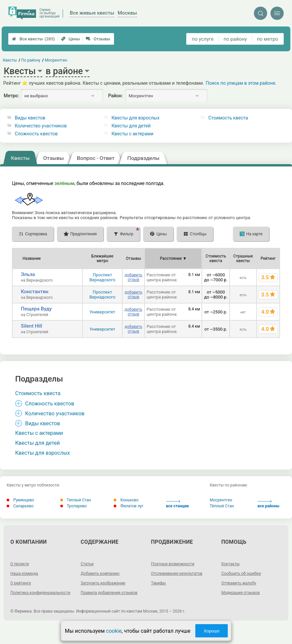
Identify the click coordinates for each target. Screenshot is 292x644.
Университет (102, 312)
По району (31, 60)
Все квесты (33, 39)
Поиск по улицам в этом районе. (241, 83)
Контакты (231, 564)
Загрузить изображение (103, 583)
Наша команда (24, 574)
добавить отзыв (133, 277)
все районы (268, 504)
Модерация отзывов (241, 593)
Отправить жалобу (239, 583)
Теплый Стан (76, 500)
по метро (267, 39)
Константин (35, 292)
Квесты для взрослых (135, 118)
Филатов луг (128, 506)
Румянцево (20, 500)
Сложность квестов (36, 134)
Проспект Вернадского (103, 277)
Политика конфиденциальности (40, 593)
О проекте (20, 564)
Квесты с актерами (132, 134)
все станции (177, 504)
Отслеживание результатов (177, 574)
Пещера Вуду (36, 309)
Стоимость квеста (228, 118)
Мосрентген (221, 500)
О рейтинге (21, 583)
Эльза (28, 274)
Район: (115, 96)
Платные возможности (173, 564)
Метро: (11, 96)
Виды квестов (30, 118)
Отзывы (98, 39)
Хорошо (211, 631)
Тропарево (74, 506)
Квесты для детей (131, 126)
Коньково (126, 500)
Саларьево (20, 506)
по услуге (203, 39)
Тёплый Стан (222, 506)
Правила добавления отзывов (109, 593)
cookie (114, 631)
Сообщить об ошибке (241, 574)
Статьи (87, 564)
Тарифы (159, 583)
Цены (71, 39)
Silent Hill (31, 326)
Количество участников (41, 126)
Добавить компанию (100, 574)
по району (235, 39)
